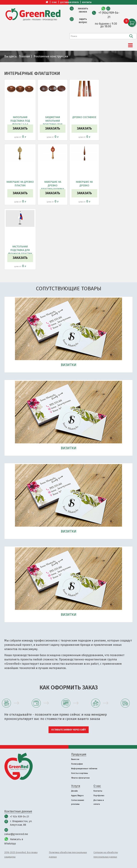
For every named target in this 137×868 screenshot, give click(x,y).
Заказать (20, 128)
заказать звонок (83, 10)
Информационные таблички (84, 769)
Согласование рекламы (78, 802)
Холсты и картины (80, 773)
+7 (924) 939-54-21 (109, 15)
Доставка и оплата (69, 3)
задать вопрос (83, 21)
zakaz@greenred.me (16, 834)
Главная (24, 56)
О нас (54, 3)
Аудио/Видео (77, 796)
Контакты (87, 3)
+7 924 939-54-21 (20, 817)
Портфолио (99, 796)
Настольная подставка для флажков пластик (20, 250)
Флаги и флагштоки (80, 778)
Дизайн (74, 791)
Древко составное (84, 117)
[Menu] (130, 45)
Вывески (75, 759)
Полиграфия (77, 764)
